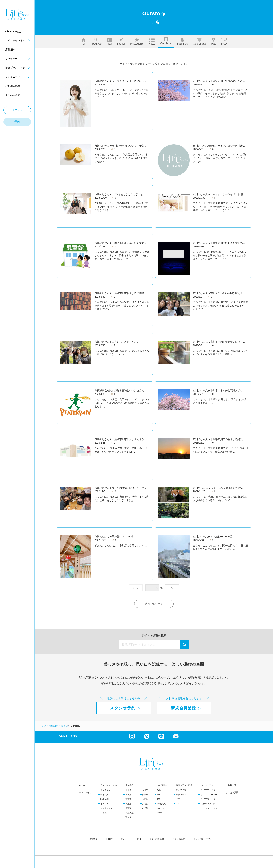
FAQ (224, 41)
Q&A (178, 804)
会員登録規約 (179, 839)
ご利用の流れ (232, 786)
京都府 (145, 804)
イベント (104, 804)
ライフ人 (104, 795)
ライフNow (105, 790)
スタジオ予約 (123, 708)
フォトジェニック (209, 808)
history (109, 839)
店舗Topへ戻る (154, 604)
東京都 (128, 799)
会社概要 (93, 839)
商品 (178, 799)
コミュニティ (207, 786)
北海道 (128, 790)
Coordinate (200, 41)
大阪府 (145, 799)
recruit (137, 839)
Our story (166, 41)
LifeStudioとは (85, 793)
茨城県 (128, 818)
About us (96, 41)
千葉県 (128, 808)
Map (214, 41)
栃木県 (145, 790)
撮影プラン (181, 795)
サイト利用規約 (157, 839)
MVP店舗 (104, 799)
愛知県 (145, 795)
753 (159, 799)
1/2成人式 (161, 804)
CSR (123, 839)
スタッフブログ (208, 804)
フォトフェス (106, 808)
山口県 (145, 808)
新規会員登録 (183, 708)
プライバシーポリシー (204, 839)
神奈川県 (129, 813)
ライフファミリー (209, 790)
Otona (160, 813)
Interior (121, 41)
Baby (159, 790)
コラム (103, 813)
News (152, 41)
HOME (82, 786)
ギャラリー (162, 786)
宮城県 (128, 795)
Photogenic (137, 41)
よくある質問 (232, 793)
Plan (109, 41)
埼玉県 (128, 804)
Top (83, 41)
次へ (172, 588)
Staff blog (182, 41)
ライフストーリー (209, 799)
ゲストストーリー (209, 795)
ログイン (17, 110)
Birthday (161, 808)
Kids (159, 795)
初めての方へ (182, 790)
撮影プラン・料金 (184, 786)
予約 (17, 122)
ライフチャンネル (108, 786)
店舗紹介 (129, 786)
